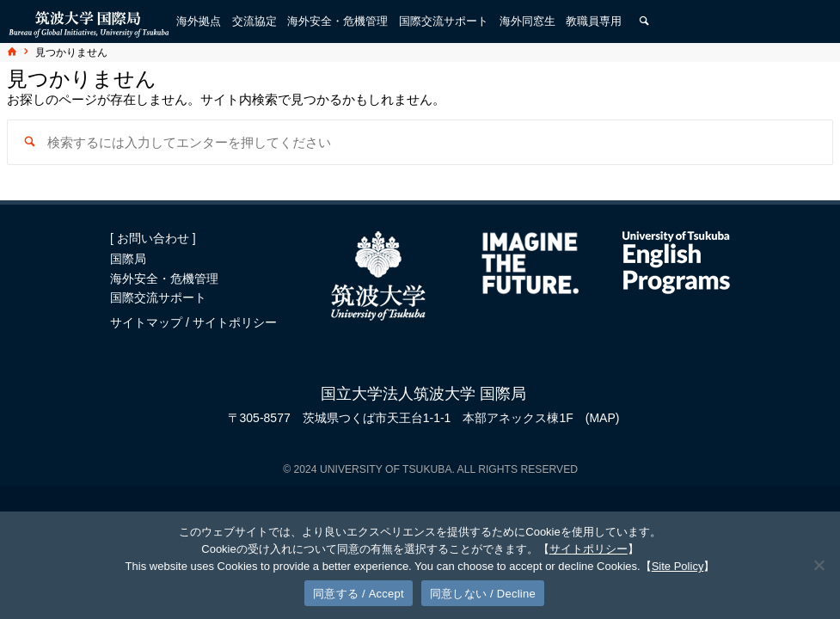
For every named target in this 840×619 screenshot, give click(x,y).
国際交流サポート (158, 297)
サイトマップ (148, 322)
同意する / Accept (359, 594)
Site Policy (678, 566)
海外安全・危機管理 (164, 279)
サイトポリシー (235, 322)
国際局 (128, 259)
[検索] (644, 21)
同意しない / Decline (483, 594)
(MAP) (603, 418)
